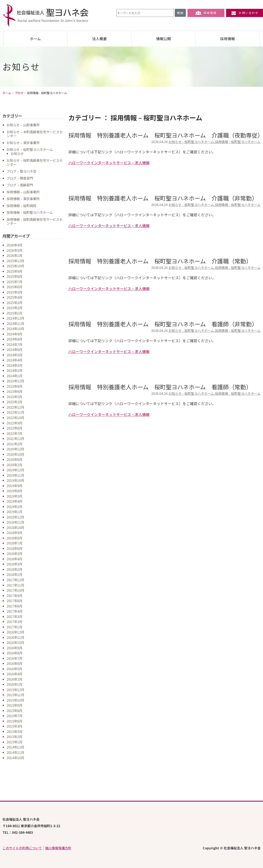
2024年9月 (14, 334)
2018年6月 (14, 548)
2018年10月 (15, 527)
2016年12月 (15, 632)
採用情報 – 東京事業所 (23, 199)
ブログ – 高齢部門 (20, 185)
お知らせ (17, 154)
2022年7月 (14, 433)
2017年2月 (14, 622)
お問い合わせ (245, 13)
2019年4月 (14, 501)
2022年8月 (14, 428)
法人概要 (99, 39)
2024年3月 (14, 365)
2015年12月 (15, 690)
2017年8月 (14, 601)
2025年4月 (14, 297)
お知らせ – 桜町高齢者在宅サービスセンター (35, 162)
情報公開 (164, 39)
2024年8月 (14, 339)
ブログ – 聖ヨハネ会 (21, 171)
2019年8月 (14, 491)
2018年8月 (14, 538)
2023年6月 (14, 391)
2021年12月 (15, 439)
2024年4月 (14, 360)
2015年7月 (14, 716)
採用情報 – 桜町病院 (21, 206)
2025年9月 (14, 271)
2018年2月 (14, 569)
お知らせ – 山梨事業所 (23, 125)
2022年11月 (15, 412)
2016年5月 (14, 669)
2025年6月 (14, 287)
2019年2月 (14, 507)
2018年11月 (15, 522)
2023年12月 (15, 381)
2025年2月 (14, 308)
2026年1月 (14, 255)
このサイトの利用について (22, 848)
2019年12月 (15, 470)
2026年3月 (14, 250)
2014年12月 (15, 747)
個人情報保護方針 (58, 848)
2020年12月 (15, 449)
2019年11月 (15, 475)
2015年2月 (14, 737)
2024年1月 (14, 376)
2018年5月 (14, 554)
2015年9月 (14, 705)
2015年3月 (14, 731)
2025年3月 (14, 303)
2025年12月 (15, 261)
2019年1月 (14, 512)
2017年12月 (15, 580)
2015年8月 (14, 711)
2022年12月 (15, 407)
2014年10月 (15, 758)
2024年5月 (14, 355)
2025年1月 (14, 313)
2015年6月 (14, 721)
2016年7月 (14, 658)
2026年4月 (14, 245)
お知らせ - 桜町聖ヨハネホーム (191, 142)
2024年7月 (14, 344)
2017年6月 (14, 606)
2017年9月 (14, 596)
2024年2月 (14, 370)
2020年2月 (14, 465)
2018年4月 (14, 559)
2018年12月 (15, 517)
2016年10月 (15, 642)
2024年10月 (15, 329)
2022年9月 (14, 423)
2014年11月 (15, 752)
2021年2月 (14, 444)
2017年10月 (15, 590)
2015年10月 (15, 700)
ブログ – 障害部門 (20, 178)
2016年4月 (14, 674)
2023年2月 (14, 402)
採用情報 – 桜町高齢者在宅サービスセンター (35, 221)
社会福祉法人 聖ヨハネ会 (46, 15)
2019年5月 (14, 496)
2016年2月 (14, 679)
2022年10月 (15, 418)
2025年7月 (14, 282)
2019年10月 (15, 480)
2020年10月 (15, 454)
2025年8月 (14, 276)
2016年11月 (15, 637)
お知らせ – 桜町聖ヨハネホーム (30, 149)
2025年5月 (14, 292)
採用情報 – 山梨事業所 (23, 192)
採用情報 (206, 13)
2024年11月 (15, 324)
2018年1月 (14, 574)
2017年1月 (14, 627)
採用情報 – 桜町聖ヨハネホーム (30, 212)
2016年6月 (14, 663)
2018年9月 (14, 533)
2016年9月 (14, 648)
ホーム (35, 39)
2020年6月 (14, 459)
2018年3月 (14, 564)
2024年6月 (14, 350)
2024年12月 (15, 318)
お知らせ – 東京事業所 (23, 143)
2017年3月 (14, 616)
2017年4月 (14, 611)
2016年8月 (14, 653)
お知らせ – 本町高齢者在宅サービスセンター (35, 134)
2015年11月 (15, 695)
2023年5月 (14, 397)
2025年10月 (15, 266)
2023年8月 (14, 386)
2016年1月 (14, 684)
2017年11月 (15, 585)
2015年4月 (14, 726)
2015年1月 (14, 742)
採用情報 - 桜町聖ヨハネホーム (238, 142)
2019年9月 (14, 486)
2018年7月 (14, 543)
